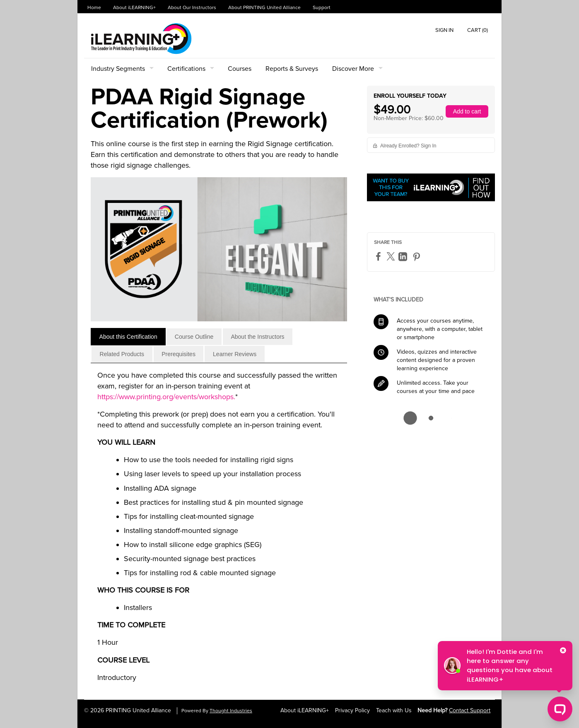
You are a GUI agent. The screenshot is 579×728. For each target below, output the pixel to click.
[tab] (128, 337)
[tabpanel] (219, 530)
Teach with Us (394, 710)
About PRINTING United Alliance (264, 8)
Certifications (186, 69)
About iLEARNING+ (134, 8)
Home (94, 8)
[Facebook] (379, 256)
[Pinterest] (417, 257)
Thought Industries (231, 711)
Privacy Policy (352, 710)
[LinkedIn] (404, 257)
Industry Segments (118, 69)
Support (322, 8)
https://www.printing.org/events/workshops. (166, 397)
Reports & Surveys (292, 69)
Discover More (353, 69)
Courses (240, 69)
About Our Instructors (192, 8)
